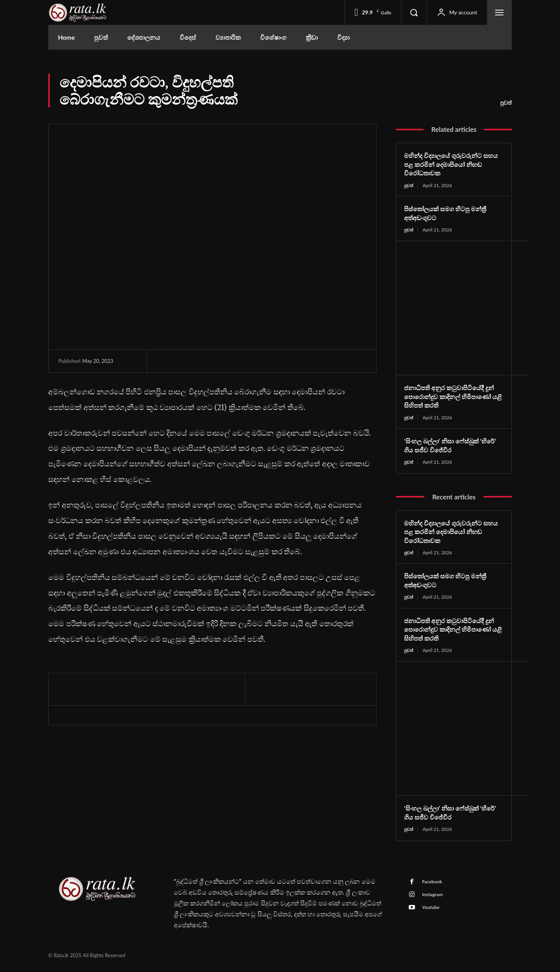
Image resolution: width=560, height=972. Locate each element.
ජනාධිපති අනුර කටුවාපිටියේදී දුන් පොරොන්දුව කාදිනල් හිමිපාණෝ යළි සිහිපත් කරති (448, 397)
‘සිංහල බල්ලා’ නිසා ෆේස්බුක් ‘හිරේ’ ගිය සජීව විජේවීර (446, 447)
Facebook (434, 886)
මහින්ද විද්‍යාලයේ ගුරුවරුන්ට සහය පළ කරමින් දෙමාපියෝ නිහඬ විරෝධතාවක (448, 164)
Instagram (435, 900)
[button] (414, 12)
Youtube (433, 915)
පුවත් (506, 103)
